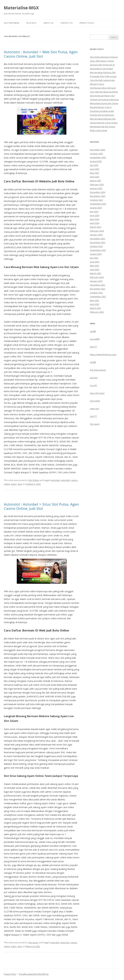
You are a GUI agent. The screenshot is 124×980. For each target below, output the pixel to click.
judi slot (94, 378)
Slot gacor (95, 424)
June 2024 (95, 215)
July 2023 (94, 258)
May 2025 (95, 173)
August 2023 (96, 254)
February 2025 (97, 184)
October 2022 (96, 293)
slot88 (93, 331)
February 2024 (97, 231)
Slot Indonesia (12, 23)
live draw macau (98, 370)
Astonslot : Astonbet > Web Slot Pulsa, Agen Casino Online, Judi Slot (41, 54)
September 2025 (98, 157)
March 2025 (96, 181)
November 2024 (98, 196)
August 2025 (96, 161)
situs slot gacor (97, 393)
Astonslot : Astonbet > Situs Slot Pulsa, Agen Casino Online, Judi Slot (41, 506)
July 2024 (94, 212)
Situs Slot (31, 23)
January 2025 (96, 188)
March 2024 (96, 227)
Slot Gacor (33, 942)
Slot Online (34, 480)
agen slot (94, 409)
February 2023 (97, 277)
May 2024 (95, 219)
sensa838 (95, 339)
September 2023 (98, 250)
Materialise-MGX (21, 8)
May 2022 (95, 300)
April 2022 (95, 304)
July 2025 (94, 165)
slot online (95, 401)
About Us (48, 23)
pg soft (93, 385)
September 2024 (98, 204)
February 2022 (97, 312)
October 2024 (96, 200)
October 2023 (96, 246)
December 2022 (98, 285)
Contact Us (66, 23)
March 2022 (96, 308)
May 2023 (95, 266)
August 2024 (96, 208)
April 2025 (95, 177)
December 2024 (98, 192)
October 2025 (96, 154)
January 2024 (96, 235)
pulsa (14, 484)
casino (74, 480)
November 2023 (98, 242)
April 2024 (95, 223)
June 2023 (95, 262)
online (7, 484)
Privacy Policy (87, 23)
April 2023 (95, 269)
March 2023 (96, 273)
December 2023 (98, 239)
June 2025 (95, 169)
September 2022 (98, 297)
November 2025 (98, 150)
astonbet (55, 480)
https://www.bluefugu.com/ (103, 354)
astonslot (65, 480)
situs (20, 484)
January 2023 (96, 281)
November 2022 (98, 289)
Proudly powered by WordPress (34, 974)
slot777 (93, 347)
